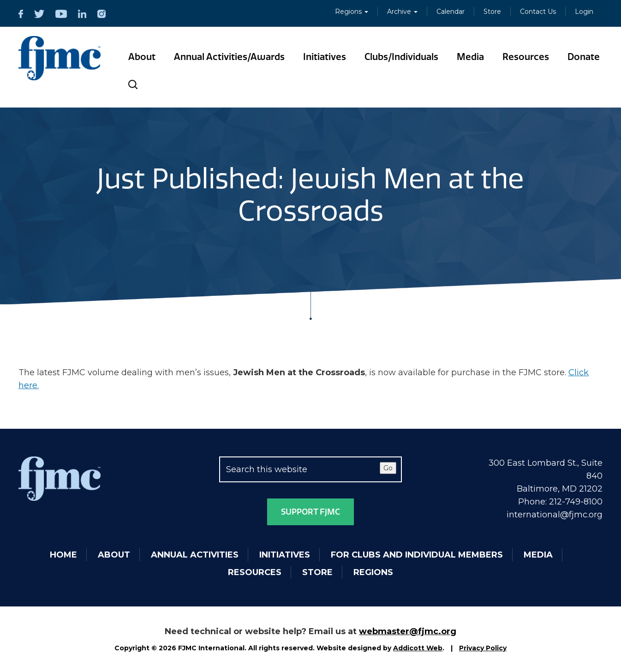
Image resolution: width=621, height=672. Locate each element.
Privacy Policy (483, 648)
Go (388, 468)
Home (63, 555)
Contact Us (538, 12)
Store (492, 12)
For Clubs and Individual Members (417, 555)
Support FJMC (310, 512)
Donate (584, 57)
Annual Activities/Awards (229, 57)
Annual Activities (195, 555)
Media (470, 57)
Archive (402, 12)
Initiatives (325, 57)
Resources (526, 57)
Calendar (451, 12)
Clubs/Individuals (401, 57)
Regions (352, 12)
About (142, 57)
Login (584, 12)
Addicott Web (418, 648)
